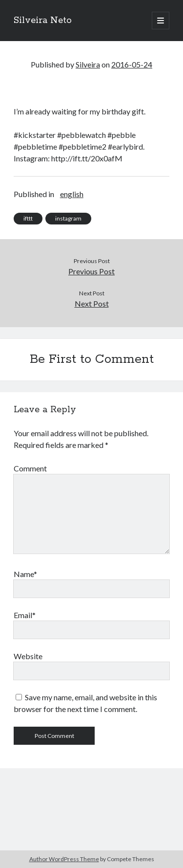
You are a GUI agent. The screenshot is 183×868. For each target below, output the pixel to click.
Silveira (88, 64)
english (72, 194)
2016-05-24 (132, 64)
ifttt (28, 218)
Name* (25, 574)
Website (28, 656)
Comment (30, 468)
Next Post (92, 303)
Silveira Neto (43, 21)
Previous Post (91, 271)
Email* (25, 615)
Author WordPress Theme (64, 859)
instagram (68, 218)
